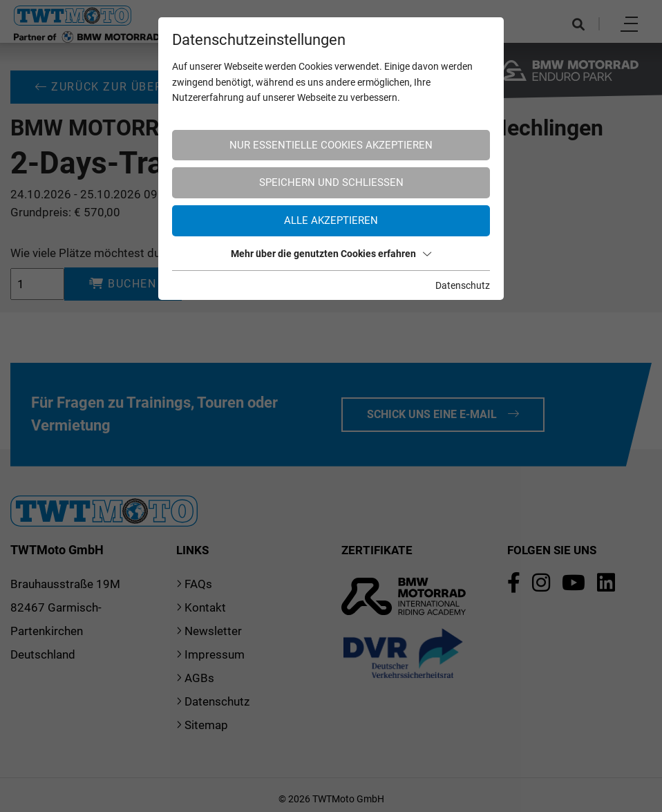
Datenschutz (463, 285)
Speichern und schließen (331, 182)
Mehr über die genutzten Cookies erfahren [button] (331, 254)
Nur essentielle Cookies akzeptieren (331, 145)
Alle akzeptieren (331, 220)
